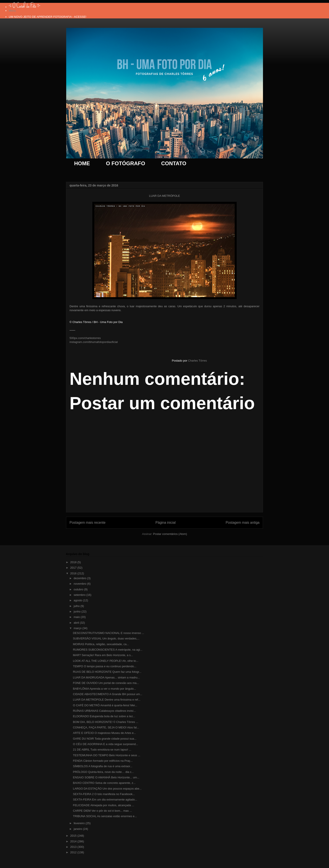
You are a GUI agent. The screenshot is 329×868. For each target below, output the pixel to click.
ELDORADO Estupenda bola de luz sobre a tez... (104, 716)
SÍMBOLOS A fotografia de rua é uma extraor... (103, 766)
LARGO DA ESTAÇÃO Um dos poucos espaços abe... (107, 789)
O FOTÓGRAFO (126, 163)
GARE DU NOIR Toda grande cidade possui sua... (105, 739)
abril (77, 623)
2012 (74, 852)
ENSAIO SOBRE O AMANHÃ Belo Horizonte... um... (106, 777)
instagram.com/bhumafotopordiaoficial (94, 342)
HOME (82, 163)
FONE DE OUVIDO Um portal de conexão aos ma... (106, 683)
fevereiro (80, 823)
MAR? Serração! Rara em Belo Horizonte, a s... (103, 655)
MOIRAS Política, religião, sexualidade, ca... (101, 644)
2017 (74, 568)
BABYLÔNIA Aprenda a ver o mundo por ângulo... (104, 689)
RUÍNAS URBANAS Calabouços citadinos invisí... (104, 711)
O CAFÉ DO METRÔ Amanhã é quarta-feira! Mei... (105, 705)
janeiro (78, 829)
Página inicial (166, 523)
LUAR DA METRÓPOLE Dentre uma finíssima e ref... (107, 700)
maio (77, 617)
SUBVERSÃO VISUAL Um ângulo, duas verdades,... (106, 638)
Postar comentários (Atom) (170, 534)
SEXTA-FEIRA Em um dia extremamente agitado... (105, 800)
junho (78, 612)
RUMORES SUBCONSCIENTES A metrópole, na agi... (107, 650)
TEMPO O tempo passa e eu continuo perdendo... (105, 666)
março (78, 628)
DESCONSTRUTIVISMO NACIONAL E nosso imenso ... (108, 633)
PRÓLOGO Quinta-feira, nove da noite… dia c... (103, 772)
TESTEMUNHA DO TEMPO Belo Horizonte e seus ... (106, 755)
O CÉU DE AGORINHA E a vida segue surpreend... (105, 744)
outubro (79, 589)
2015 (74, 836)
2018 (74, 562)
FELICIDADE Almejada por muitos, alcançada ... (103, 805)
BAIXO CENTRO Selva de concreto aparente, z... (104, 783)
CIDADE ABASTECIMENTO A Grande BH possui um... (107, 694)
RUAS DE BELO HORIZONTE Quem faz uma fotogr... (107, 672)
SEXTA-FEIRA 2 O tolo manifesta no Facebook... (104, 794)
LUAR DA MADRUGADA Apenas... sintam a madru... (106, 677)
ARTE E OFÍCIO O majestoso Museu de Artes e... (104, 733)
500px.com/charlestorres (85, 338)
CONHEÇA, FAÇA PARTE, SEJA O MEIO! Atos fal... (106, 727)
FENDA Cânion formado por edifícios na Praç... (103, 761)
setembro (80, 595)
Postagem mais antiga (243, 523)
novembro (80, 584)
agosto (78, 600)
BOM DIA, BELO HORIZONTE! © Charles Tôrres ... (105, 722)
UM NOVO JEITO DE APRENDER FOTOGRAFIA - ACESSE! (47, 17)
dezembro (80, 578)
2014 (74, 841)
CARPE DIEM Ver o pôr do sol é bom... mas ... (102, 811)
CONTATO (174, 163)
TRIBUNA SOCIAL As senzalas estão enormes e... (105, 816)
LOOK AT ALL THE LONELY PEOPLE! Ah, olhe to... (105, 661)
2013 (74, 847)
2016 (74, 573)
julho (77, 606)
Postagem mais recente (88, 523)
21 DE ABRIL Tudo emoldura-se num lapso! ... (102, 750)
